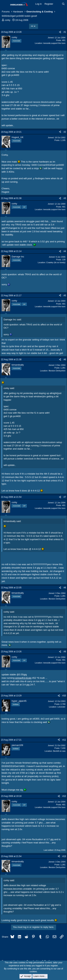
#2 (65, 132)
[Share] (60, 32)
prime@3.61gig (23, 678)
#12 (64, 796)
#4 (65, 251)
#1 (65, 32)
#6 (65, 360)
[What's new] (58, 4)
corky (8, 20)
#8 (65, 588)
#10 (64, 696)
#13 (64, 856)
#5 (65, 296)
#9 (65, 652)
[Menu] (5, 4)
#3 (65, 198)
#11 (64, 740)
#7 (65, 497)
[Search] (63, 4)
